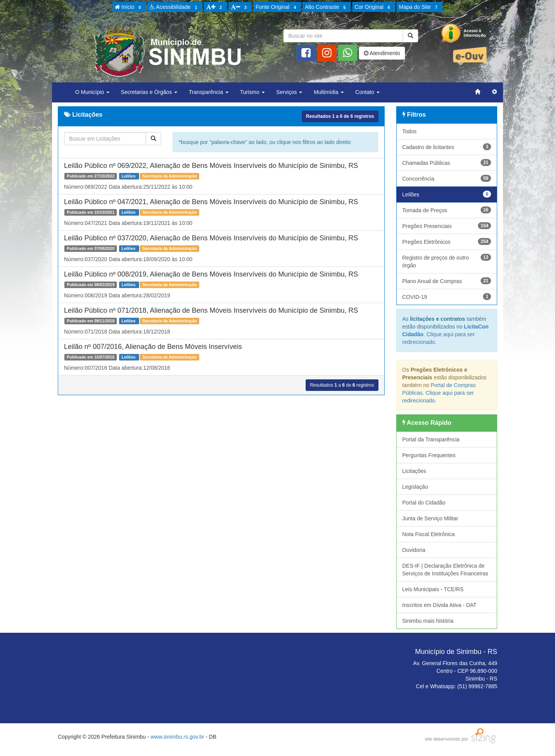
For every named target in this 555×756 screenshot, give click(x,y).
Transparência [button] (209, 92)
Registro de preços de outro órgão (447, 261)
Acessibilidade (175, 7)
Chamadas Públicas (447, 163)
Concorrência (447, 178)
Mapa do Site (419, 7)
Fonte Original (277, 7)
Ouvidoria (414, 550)
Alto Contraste (326, 7)
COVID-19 (447, 297)
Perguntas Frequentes (429, 455)
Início (129, 7)
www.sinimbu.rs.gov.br (177, 737)
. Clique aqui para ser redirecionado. (446, 334)
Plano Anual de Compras (447, 281)
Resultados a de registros (340, 116)
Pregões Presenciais (447, 226)
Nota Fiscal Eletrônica (429, 534)
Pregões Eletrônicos (447, 241)
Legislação (415, 487)
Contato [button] (367, 92)
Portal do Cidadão (424, 503)
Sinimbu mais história (428, 621)
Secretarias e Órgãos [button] (149, 92)
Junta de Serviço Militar (431, 518)
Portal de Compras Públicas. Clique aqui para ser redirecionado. (439, 393)
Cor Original (373, 7)
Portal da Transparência (431, 439)
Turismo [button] (252, 92)
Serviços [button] (289, 92)
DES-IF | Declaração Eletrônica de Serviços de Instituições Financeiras (445, 570)
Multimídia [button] (329, 92)
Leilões (447, 194)
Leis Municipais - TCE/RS (433, 589)
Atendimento (382, 53)
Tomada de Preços (447, 210)
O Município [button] (92, 92)
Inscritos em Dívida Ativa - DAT (440, 605)
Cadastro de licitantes (447, 147)
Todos (410, 131)
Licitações (414, 471)
